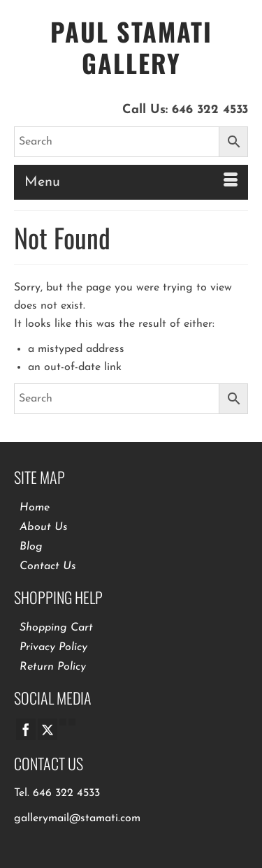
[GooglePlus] (63, 722)
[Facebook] (26, 729)
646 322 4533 (210, 110)
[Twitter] (48, 729)
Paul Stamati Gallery (131, 47)
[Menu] (131, 182)
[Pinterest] (72, 722)
